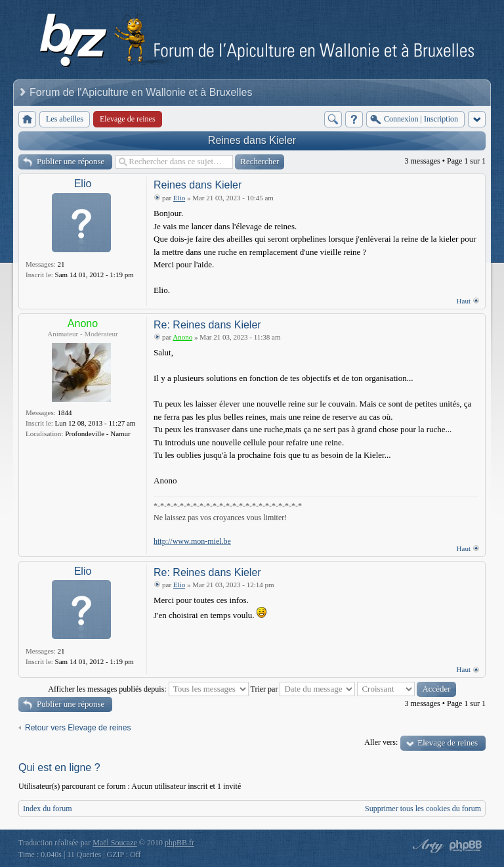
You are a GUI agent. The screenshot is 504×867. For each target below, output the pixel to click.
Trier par (303, 689)
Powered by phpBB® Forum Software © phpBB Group (466, 846)
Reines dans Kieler (252, 140)
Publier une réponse (71, 161)
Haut (464, 301)
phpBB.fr (179, 843)
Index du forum (48, 809)
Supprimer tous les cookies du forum (423, 809)
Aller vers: (381, 742)
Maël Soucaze (115, 843)
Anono (83, 323)
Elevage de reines (448, 743)
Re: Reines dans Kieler (207, 325)
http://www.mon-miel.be (192, 541)
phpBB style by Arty (427, 846)
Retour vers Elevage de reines (78, 728)
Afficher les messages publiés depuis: (148, 689)
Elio (83, 184)
